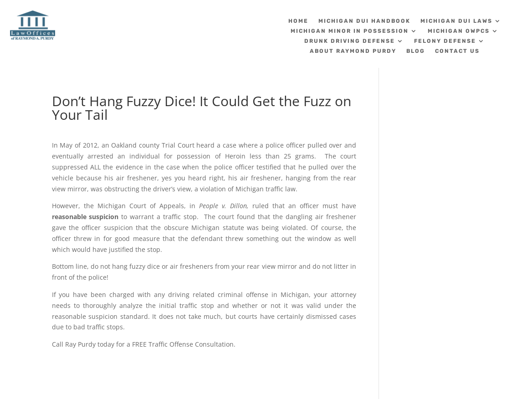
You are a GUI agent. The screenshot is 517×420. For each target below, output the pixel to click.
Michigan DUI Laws (456, 21)
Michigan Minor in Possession (350, 31)
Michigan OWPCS (459, 31)
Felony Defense (445, 41)
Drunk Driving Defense (350, 41)
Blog (416, 51)
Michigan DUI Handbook (364, 21)
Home (298, 21)
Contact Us (457, 51)
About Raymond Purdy (353, 51)
